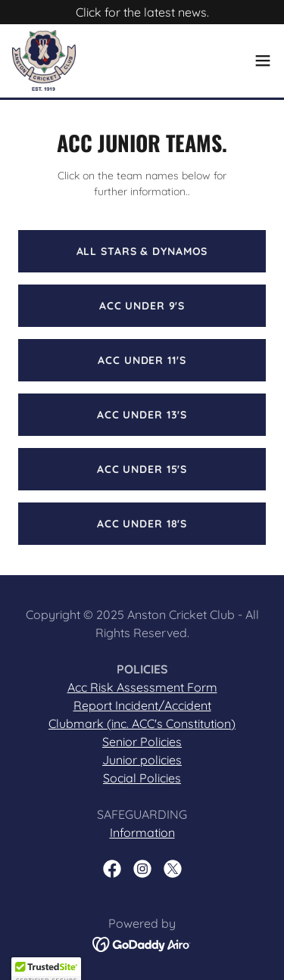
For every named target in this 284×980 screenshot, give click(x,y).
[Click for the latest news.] (142, 12)
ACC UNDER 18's (142, 524)
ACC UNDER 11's (142, 360)
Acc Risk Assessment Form (142, 687)
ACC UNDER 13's (142, 415)
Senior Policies (142, 742)
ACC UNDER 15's (142, 469)
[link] (44, 61)
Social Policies (142, 778)
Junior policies (142, 760)
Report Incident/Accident (142, 705)
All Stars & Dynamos (142, 251)
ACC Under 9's (142, 306)
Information (142, 832)
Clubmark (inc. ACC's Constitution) (142, 723)
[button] (263, 61)
